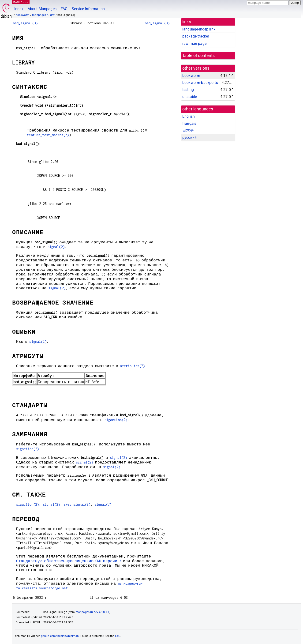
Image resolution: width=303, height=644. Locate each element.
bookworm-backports (200, 83)
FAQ (64, 9)
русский (189, 137)
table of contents (199, 56)
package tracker (196, 36)
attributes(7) (132, 366)
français (189, 123)
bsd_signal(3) (25, 23)
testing (188, 90)
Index (19, 9)
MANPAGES (21, 2)
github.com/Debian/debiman (60, 636)
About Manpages (42, 9)
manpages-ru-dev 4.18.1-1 (93, 612)
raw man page (194, 43)
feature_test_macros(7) (48, 135)
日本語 (188, 130)
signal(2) (56, 247)
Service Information (88, 9)
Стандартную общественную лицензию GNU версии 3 (69, 561)
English (189, 116)
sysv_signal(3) (77, 504)
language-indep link (199, 29)
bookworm (23, 15)
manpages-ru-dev (43, 15)
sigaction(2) (116, 420)
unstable (190, 97)
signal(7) (103, 504)
